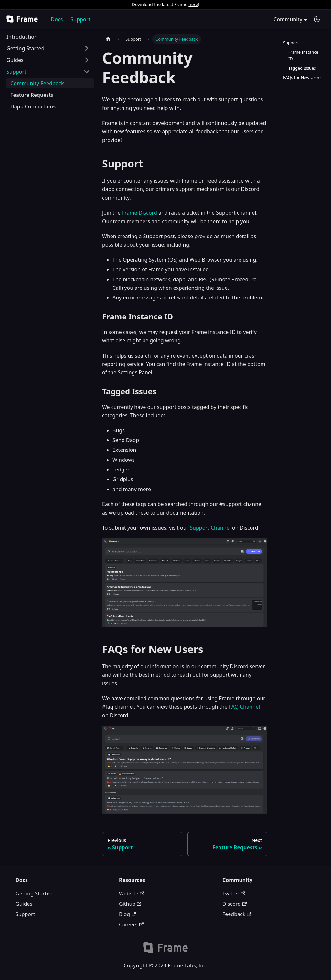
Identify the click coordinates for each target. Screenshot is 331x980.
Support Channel (210, 528)
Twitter (234, 894)
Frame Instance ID (303, 55)
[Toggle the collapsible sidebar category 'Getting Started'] (87, 48)
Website (132, 894)
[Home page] (108, 39)
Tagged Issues (302, 68)
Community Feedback (37, 83)
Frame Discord (139, 213)
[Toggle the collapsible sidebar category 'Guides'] (87, 60)
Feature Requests (32, 95)
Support (80, 19)
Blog (127, 914)
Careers (131, 924)
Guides (15, 60)
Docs (57, 19)
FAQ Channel (244, 707)
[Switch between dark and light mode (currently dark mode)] (317, 19)
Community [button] (288, 19)
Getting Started (26, 48)
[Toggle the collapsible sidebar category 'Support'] (87, 72)
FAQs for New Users (302, 77)
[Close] (323, 5)
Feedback (237, 914)
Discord (235, 904)
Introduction (22, 37)
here (193, 4)
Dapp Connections (33, 106)
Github (130, 904)
